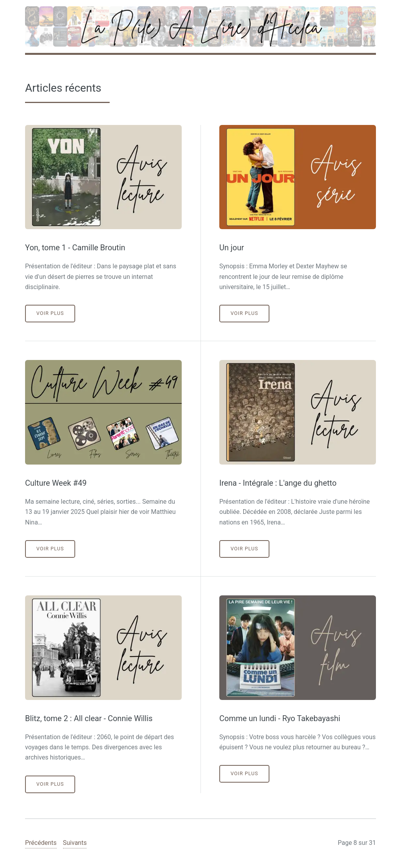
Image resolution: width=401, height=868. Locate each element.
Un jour (232, 248)
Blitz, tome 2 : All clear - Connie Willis (89, 718)
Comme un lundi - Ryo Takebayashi (280, 718)
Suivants (75, 843)
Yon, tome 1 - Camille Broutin (75, 248)
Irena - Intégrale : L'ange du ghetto (278, 483)
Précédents (41, 843)
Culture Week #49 (56, 483)
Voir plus (50, 313)
